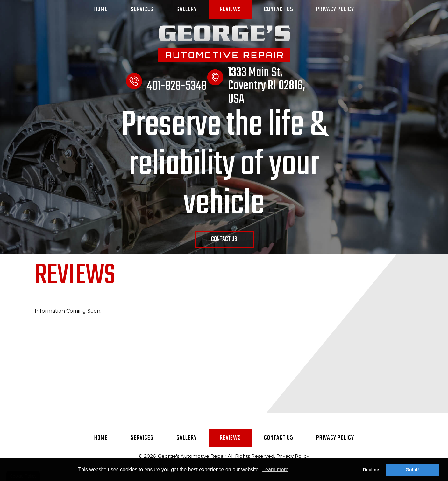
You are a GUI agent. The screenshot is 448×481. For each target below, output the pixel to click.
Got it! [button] (412, 470)
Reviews (230, 9)
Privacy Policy (335, 9)
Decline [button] (371, 470)
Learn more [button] (275, 469)
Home (101, 9)
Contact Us (279, 9)
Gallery (187, 9)
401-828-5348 (177, 86)
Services (142, 9)
